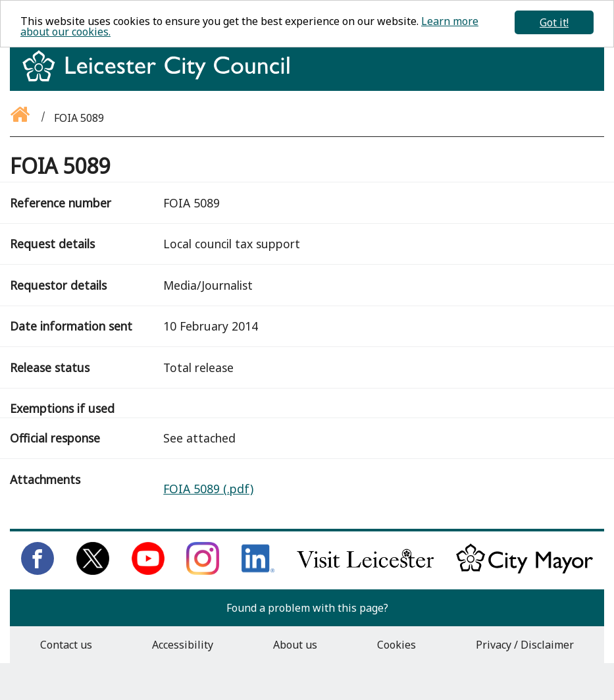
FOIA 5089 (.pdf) (208, 489)
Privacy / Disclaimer (525, 645)
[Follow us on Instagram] (203, 571)
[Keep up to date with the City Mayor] (524, 571)
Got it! (554, 22)
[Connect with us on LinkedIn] (258, 571)
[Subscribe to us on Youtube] (148, 571)
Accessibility (183, 645)
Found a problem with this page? (307, 608)
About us (295, 645)
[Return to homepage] (161, 78)
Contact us (66, 645)
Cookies (397, 645)
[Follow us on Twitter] (93, 571)
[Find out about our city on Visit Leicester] (365, 571)
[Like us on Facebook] (38, 571)
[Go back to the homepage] (21, 118)
